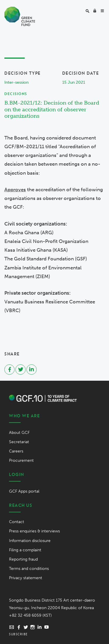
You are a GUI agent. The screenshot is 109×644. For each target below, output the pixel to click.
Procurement (21, 460)
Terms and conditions (29, 569)
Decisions (16, 94)
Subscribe (18, 634)
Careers (16, 451)
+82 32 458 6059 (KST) (30, 615)
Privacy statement (26, 578)
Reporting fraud (23, 559)
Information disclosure (30, 541)
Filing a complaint (25, 550)
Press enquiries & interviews (34, 531)
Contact (17, 522)
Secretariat (19, 442)
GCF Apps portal (24, 491)
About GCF (19, 433)
